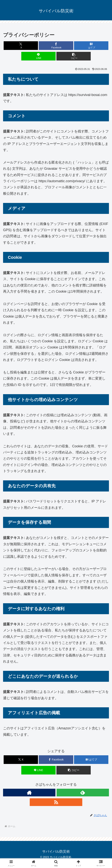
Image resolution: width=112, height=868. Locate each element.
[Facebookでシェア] (56, 46)
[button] (74, 56)
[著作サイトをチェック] (29, 793)
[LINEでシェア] (38, 56)
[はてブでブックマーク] (91, 46)
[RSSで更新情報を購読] (56, 802)
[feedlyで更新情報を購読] (83, 793)
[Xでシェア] (21, 46)
